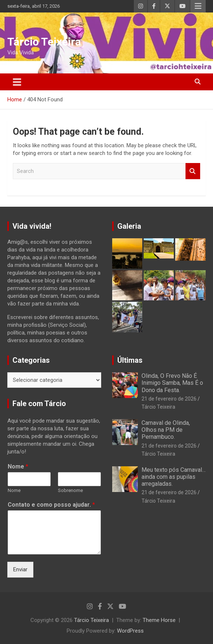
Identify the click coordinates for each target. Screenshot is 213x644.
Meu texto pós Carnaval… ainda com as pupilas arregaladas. (174, 477)
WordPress (130, 631)
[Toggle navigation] (17, 82)
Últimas (130, 360)
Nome (18, 466)
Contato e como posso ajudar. (51, 505)
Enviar (20, 569)
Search (193, 171)
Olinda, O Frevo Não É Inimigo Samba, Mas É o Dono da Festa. (172, 383)
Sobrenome (70, 490)
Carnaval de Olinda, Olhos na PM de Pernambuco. (166, 430)
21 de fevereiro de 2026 (169, 399)
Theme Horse (159, 620)
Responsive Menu (198, 6)
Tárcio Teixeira (44, 42)
